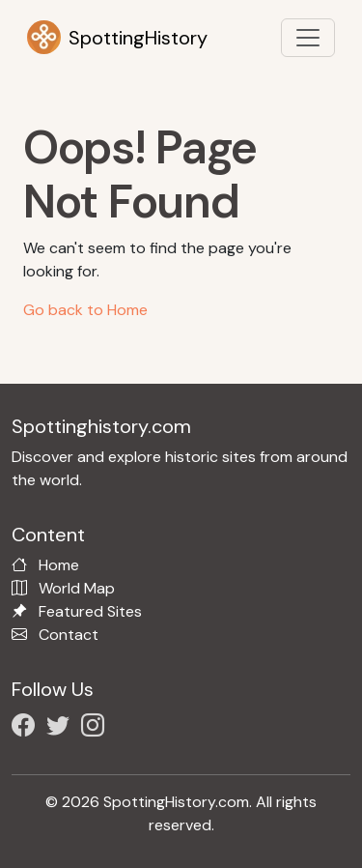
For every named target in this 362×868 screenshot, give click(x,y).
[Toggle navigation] (308, 38)
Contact (69, 635)
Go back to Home (85, 310)
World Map (77, 588)
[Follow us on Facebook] (27, 728)
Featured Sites (90, 611)
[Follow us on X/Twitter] (62, 728)
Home (59, 565)
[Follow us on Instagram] (97, 728)
